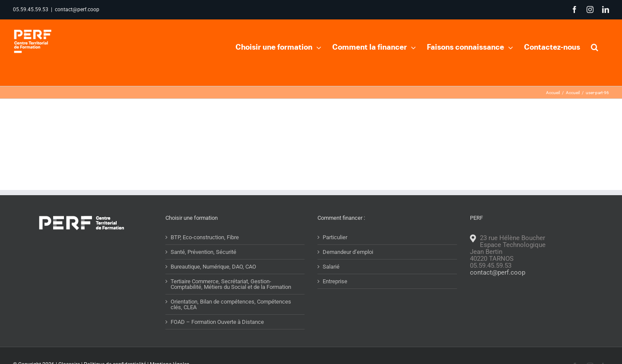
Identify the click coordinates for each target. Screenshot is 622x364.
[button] (595, 46)
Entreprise (335, 281)
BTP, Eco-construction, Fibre (205, 237)
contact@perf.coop (77, 9)
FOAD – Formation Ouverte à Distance (217, 322)
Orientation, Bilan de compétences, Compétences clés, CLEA (231, 304)
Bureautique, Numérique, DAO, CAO (213, 267)
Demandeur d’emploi (348, 252)
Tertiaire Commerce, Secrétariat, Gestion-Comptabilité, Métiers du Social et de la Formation (231, 284)
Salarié (331, 267)
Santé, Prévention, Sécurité (203, 252)
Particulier (335, 237)
